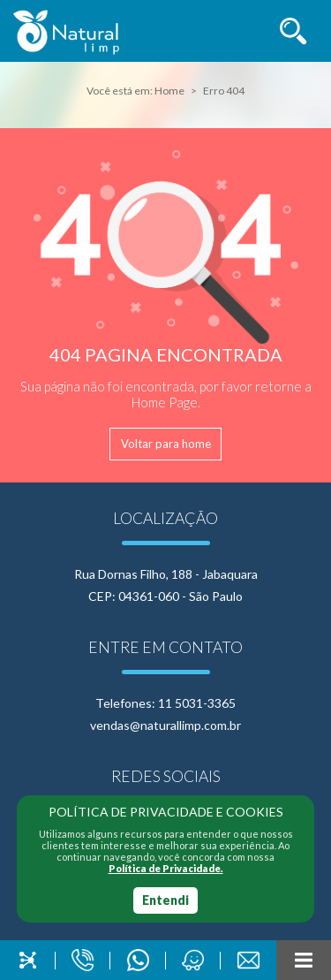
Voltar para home (166, 444)
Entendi (165, 900)
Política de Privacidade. (166, 868)
